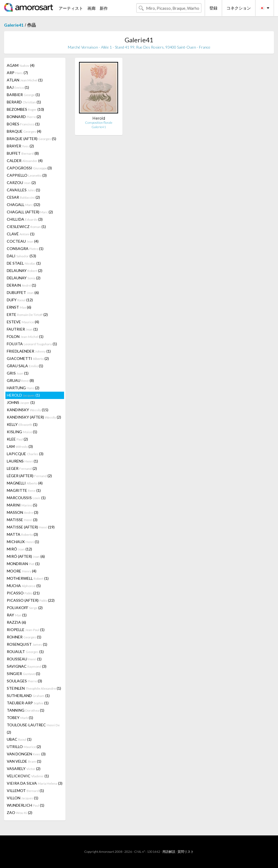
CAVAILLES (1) (23, 190)
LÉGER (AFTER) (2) (29, 476)
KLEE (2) (17, 439)
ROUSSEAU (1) (24, 659)
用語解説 (169, 852)
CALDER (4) (25, 161)
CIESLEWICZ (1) (26, 226)
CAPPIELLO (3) (27, 175)
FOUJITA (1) (32, 344)
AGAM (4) (21, 65)
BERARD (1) (24, 102)
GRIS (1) (18, 373)
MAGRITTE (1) (24, 490)
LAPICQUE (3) (25, 454)
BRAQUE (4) (24, 131)
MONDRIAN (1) (23, 564)
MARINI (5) (22, 505)
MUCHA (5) (24, 586)
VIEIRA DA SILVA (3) (35, 783)
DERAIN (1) (21, 285)
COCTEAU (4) (23, 241)
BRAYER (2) (20, 146)
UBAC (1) (19, 739)
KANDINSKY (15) (28, 410)
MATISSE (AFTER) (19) (31, 527)
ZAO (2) (20, 812)
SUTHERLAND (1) (28, 696)
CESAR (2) (23, 197)
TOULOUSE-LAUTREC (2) (33, 728)
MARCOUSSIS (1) (26, 498)
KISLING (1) (22, 432)
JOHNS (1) (21, 402)
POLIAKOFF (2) (25, 608)
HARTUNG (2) (23, 388)
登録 (213, 8)
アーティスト (71, 8)
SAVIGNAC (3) (27, 666)
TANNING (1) (26, 710)
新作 (104, 8)
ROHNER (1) (24, 637)
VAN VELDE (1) (24, 761)
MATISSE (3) (22, 520)
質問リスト (186, 852)
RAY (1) (17, 615)
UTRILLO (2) (24, 747)
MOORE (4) (22, 571)
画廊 (91, 8)
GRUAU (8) (20, 380)
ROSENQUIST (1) (27, 644)
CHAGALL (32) (23, 205)
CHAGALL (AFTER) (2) (30, 212)
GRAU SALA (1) (25, 366)
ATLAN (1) (25, 80)
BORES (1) (23, 124)
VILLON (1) (23, 798)
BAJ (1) (18, 87)
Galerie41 (14, 25)
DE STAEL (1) (24, 263)
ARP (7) (17, 73)
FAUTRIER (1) (22, 329)
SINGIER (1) (23, 674)
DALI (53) (21, 256)
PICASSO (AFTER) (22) (31, 600)
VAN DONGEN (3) (26, 754)
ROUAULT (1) (25, 652)
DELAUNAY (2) (25, 270)
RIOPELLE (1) (26, 630)
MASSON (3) (23, 512)
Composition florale (99, 123)
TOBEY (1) (20, 717)
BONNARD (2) (24, 117)
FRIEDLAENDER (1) (29, 351)
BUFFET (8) (23, 153)
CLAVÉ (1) (21, 234)
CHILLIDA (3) (25, 219)
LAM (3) (20, 446)
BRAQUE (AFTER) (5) (31, 139)
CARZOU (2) (21, 183)
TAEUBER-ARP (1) (28, 703)
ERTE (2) (27, 314)
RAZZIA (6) (16, 622)
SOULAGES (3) (24, 681)
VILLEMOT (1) (25, 791)
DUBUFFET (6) (23, 292)
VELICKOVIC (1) (28, 776)
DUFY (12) (20, 300)
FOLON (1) (25, 336)
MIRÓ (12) (19, 549)
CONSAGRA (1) (25, 248)
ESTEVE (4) (23, 322)
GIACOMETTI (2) (28, 358)
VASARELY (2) (24, 769)
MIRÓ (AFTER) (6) (26, 556)
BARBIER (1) (23, 95)
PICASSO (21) (23, 593)
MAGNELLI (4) (25, 483)
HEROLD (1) (23, 395)
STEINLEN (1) (34, 688)
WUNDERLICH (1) (26, 805)
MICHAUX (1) (23, 542)
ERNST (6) (19, 307)
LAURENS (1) (22, 461)
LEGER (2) (22, 468)
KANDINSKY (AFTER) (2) (34, 417)
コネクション (239, 8)
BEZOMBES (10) (25, 109)
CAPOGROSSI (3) (29, 168)
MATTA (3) (22, 534)
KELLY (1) (22, 424)
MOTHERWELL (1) (28, 578)
